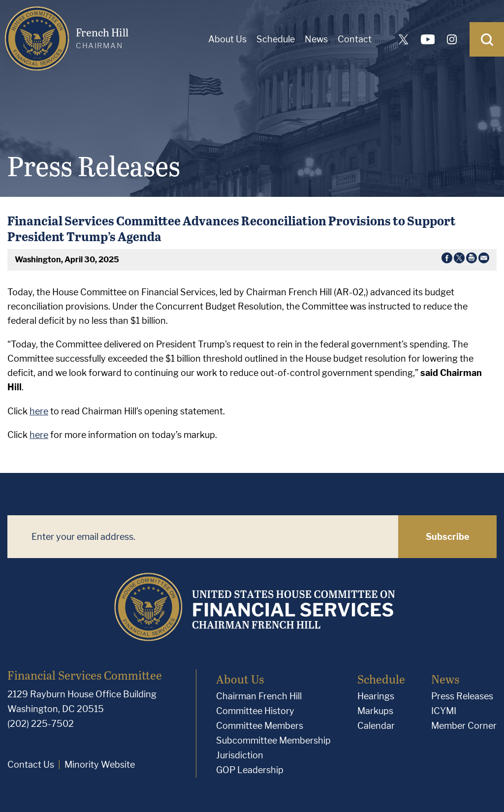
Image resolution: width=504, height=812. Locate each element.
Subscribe (448, 537)
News (316, 39)
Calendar (376, 726)
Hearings (376, 696)
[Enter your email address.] (203, 537)
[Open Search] (487, 39)
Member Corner (464, 726)
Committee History (255, 711)
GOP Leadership (250, 770)
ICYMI (444, 711)
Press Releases (462, 696)
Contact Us (31, 765)
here (39, 411)
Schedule (276, 39)
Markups (375, 711)
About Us (227, 39)
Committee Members (260, 726)
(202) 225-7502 (41, 724)
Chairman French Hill (259, 696)
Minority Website (100, 765)
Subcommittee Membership (273, 740)
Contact (355, 39)
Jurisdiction (240, 755)
